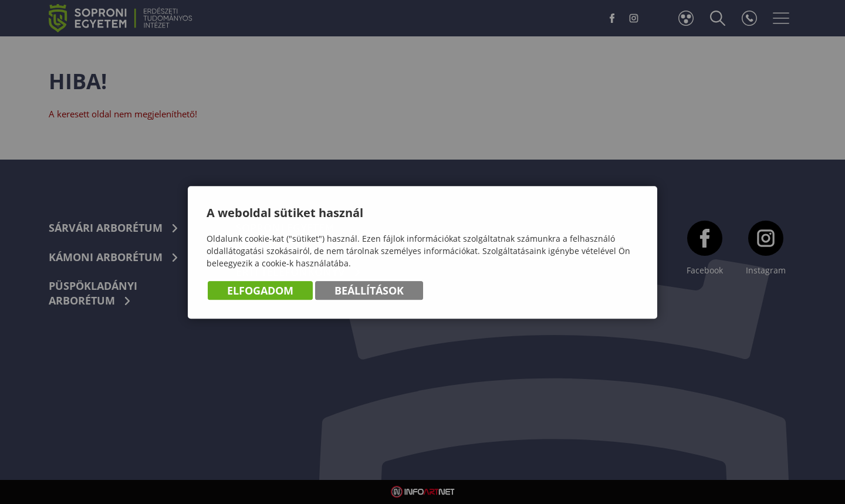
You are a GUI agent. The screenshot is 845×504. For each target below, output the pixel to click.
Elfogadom (260, 291)
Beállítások (369, 291)
